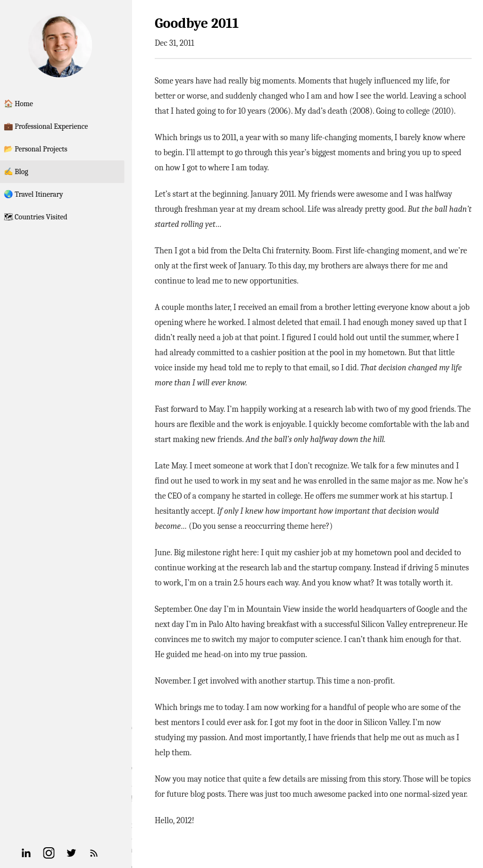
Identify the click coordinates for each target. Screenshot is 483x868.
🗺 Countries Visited (47, 217)
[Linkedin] (38, 853)
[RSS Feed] (106, 853)
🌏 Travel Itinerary (45, 194)
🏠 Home (30, 104)
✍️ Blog (27, 172)
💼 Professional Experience (57, 126)
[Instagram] (60, 853)
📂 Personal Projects (47, 149)
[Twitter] (83, 853)
